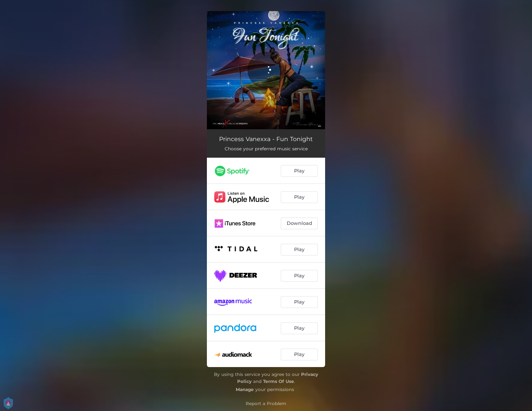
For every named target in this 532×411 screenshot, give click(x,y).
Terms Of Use (279, 381)
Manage (245, 389)
